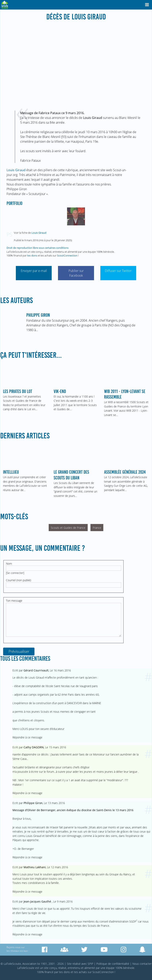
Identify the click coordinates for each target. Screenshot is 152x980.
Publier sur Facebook (76, 273)
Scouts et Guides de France (68, 528)
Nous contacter (142, 964)
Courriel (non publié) (19, 580)
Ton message (14, 601)
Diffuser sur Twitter (118, 271)
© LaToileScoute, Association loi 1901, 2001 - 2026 (32, 964)
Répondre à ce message (27, 737)
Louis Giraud (16, 170)
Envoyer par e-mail (34, 271)
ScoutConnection (67, 255)
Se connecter (15, 573)
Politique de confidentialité (113, 964)
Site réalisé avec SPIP (80, 964)
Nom (9, 564)
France (97, 528)
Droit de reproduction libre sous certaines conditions (38, 248)
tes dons (32, 255)
